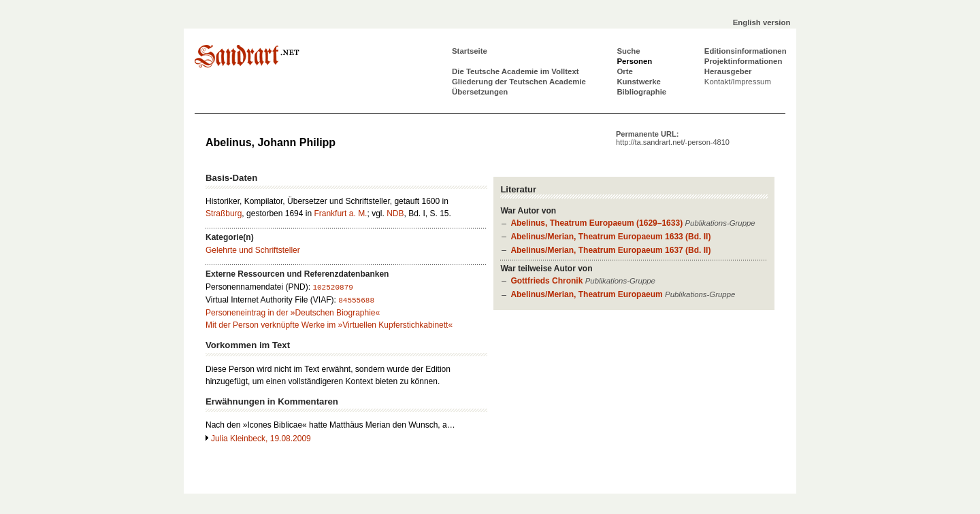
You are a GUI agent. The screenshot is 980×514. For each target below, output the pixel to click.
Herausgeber (728, 71)
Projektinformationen (744, 61)
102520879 (332, 288)
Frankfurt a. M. (340, 213)
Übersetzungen (480, 92)
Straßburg (224, 213)
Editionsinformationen (746, 51)
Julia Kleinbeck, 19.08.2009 (261, 439)
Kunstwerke (639, 82)
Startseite (470, 51)
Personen (634, 61)
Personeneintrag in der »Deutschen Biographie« (293, 313)
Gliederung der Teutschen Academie (519, 82)
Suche (628, 51)
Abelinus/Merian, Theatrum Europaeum (586, 294)
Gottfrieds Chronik (546, 281)
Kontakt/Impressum (738, 82)
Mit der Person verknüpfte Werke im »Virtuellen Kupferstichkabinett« (329, 325)
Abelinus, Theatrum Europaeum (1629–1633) (597, 223)
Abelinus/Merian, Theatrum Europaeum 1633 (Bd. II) (610, 237)
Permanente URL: (673, 138)
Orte (624, 71)
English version (762, 22)
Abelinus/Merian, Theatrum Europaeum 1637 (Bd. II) (610, 250)
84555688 (356, 301)
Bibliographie (641, 92)
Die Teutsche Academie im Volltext (516, 71)
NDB (395, 213)
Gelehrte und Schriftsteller (253, 250)
